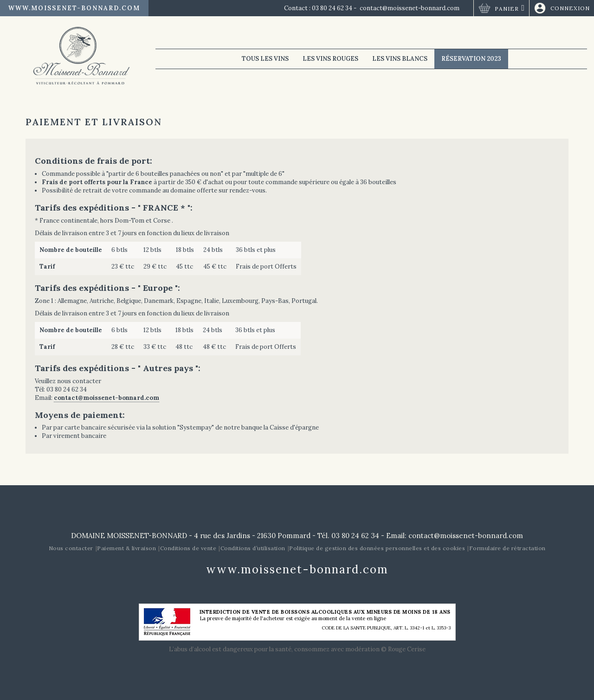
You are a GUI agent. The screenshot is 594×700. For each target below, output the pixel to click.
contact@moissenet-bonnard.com (410, 8)
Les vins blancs (400, 59)
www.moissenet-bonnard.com (74, 8)
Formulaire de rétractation (507, 548)
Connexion (570, 8)
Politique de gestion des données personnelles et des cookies (377, 548)
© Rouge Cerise (403, 649)
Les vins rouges (330, 59)
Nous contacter (71, 548)
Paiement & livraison (126, 548)
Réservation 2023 (471, 59)
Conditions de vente (188, 548)
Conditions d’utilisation (253, 548)
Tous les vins (265, 59)
